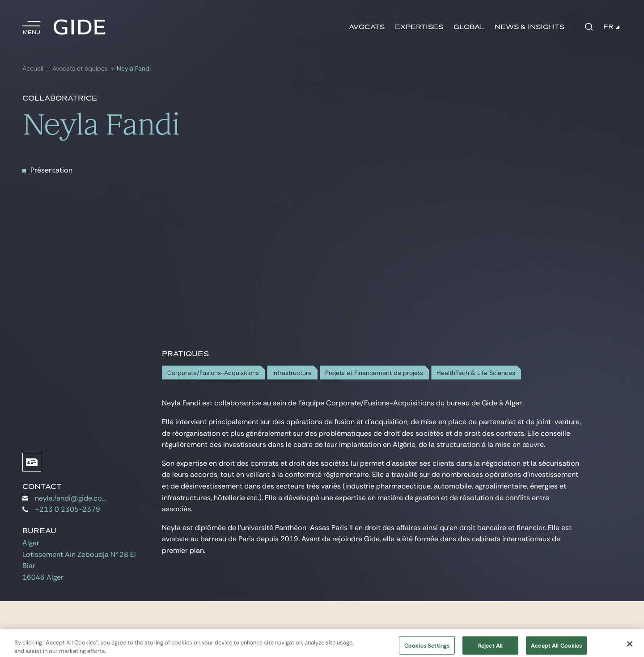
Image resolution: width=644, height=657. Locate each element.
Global (469, 27)
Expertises (419, 27)
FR (611, 27)
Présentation (51, 170)
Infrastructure (292, 373)
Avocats (367, 27)
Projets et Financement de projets (374, 373)
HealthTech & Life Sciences (476, 373)
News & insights (530, 27)
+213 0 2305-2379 (61, 509)
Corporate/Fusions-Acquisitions (213, 373)
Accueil (33, 69)
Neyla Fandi (134, 69)
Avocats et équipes (80, 69)
